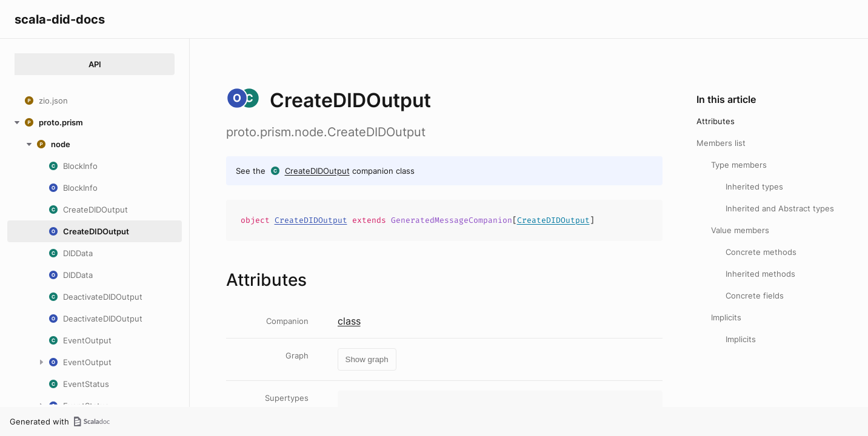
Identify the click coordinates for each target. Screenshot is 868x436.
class (349, 321)
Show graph (367, 359)
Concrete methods (761, 252)
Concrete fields (755, 296)
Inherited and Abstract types (780, 208)
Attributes (716, 121)
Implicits (726, 317)
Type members (739, 165)
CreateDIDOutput (317, 171)
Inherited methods (760, 274)
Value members (740, 230)
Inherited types (754, 187)
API (95, 64)
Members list (721, 143)
